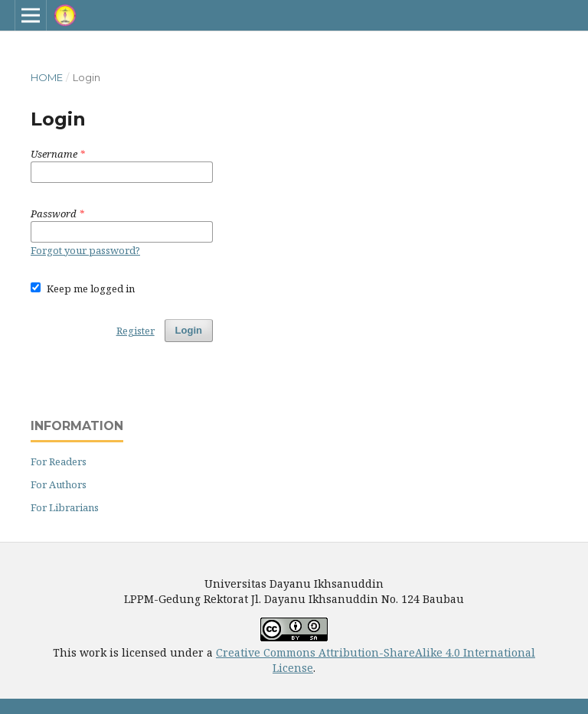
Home (47, 77)
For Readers (59, 461)
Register (136, 331)
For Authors (59, 484)
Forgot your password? (85, 250)
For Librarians (65, 507)
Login (189, 330)
